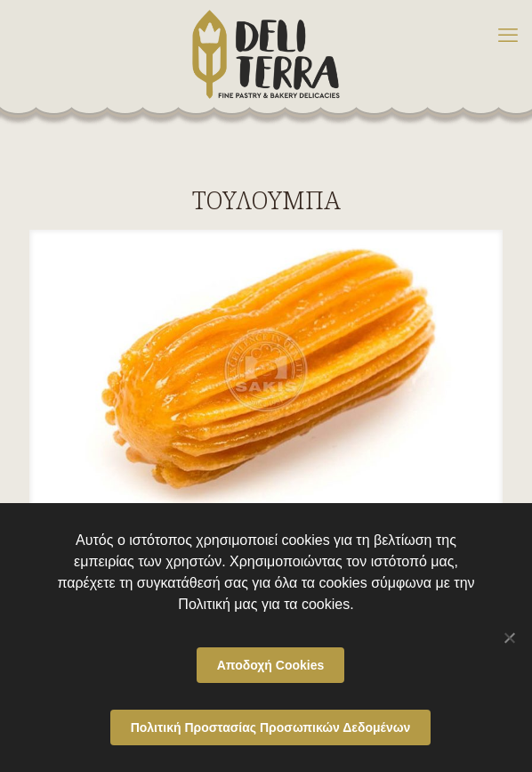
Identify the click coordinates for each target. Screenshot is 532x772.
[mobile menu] (508, 36)
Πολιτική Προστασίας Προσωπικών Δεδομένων (271, 727)
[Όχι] (510, 638)
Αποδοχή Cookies (271, 665)
